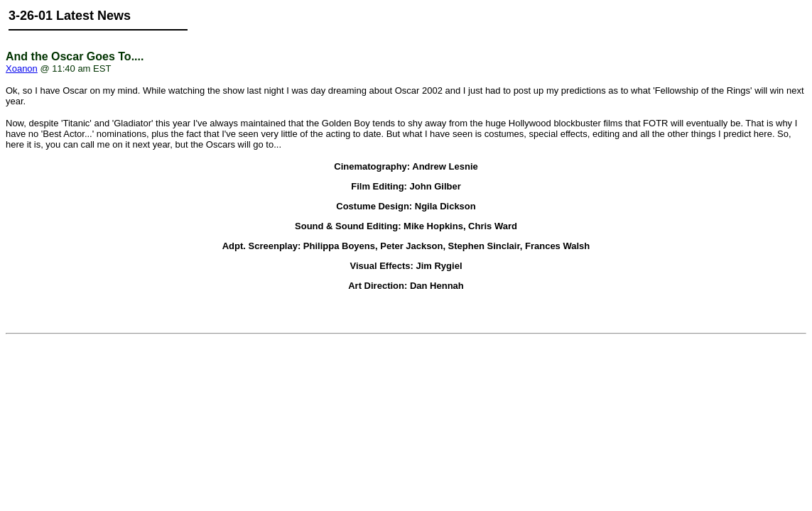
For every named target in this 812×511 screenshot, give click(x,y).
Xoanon (22, 68)
